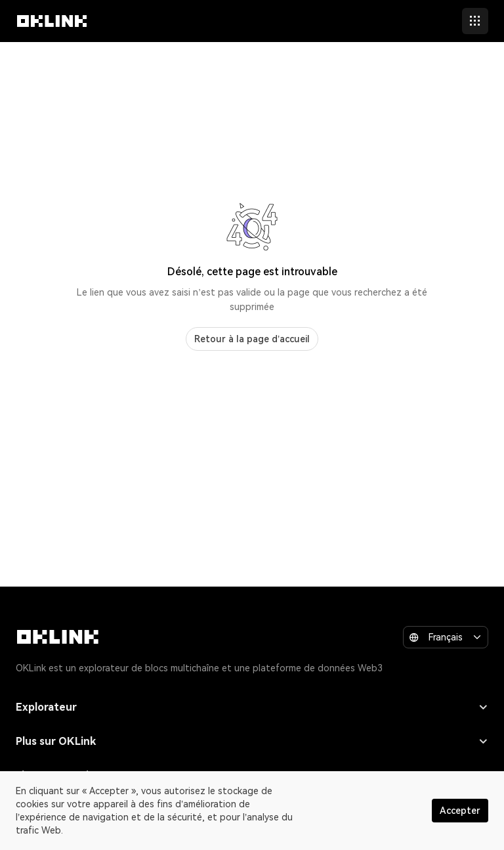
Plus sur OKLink (252, 741)
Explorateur (252, 707)
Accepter (460, 811)
